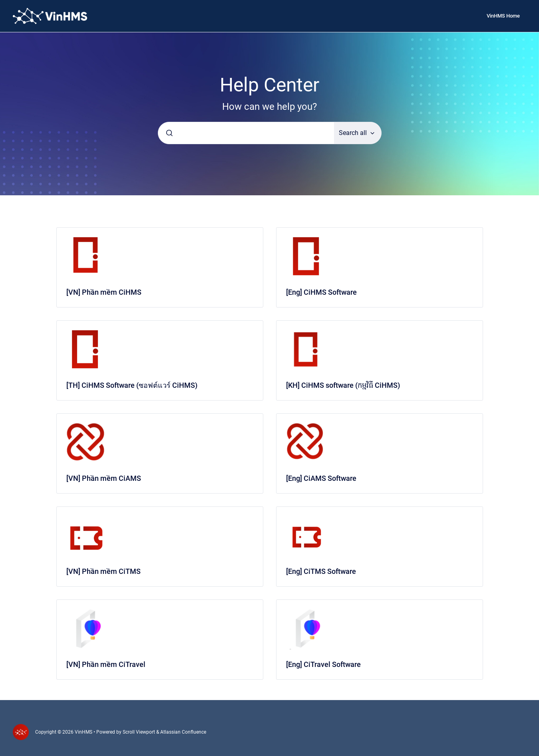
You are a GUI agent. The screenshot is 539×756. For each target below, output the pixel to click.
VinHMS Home (503, 16)
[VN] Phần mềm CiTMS (103, 571)
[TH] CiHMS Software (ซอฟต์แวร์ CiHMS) (132, 385)
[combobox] (246, 133)
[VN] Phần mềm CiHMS (104, 292)
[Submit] (169, 133)
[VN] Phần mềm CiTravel (106, 664)
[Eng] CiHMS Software (321, 292)
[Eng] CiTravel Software (323, 664)
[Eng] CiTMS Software (321, 571)
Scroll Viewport (139, 732)
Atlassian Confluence (183, 732)
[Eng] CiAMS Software (321, 478)
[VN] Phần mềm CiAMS (104, 478)
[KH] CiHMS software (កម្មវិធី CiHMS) (343, 385)
